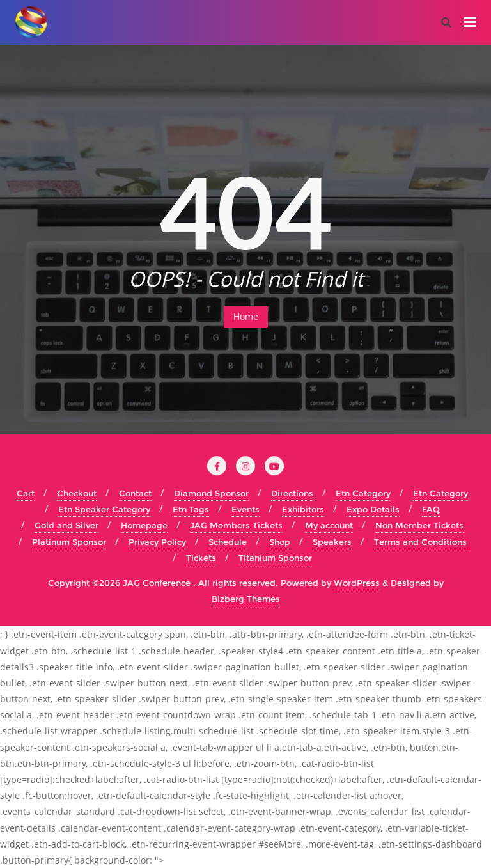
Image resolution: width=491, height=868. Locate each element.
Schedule (228, 542)
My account (329, 525)
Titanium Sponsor (275, 558)
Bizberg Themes (246, 599)
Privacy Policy (157, 542)
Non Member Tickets (419, 525)
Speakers (332, 542)
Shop (280, 542)
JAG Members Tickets (236, 525)
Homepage (144, 525)
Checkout (77, 493)
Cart (26, 493)
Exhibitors (303, 509)
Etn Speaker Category (104, 509)
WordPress (357, 583)
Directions (292, 493)
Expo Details (373, 509)
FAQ (431, 509)
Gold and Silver (66, 525)
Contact (135, 493)
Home (246, 316)
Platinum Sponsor (69, 542)
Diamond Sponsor (211, 493)
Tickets (201, 558)
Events (245, 509)
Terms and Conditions (420, 542)
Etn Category (363, 493)
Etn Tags (191, 509)
